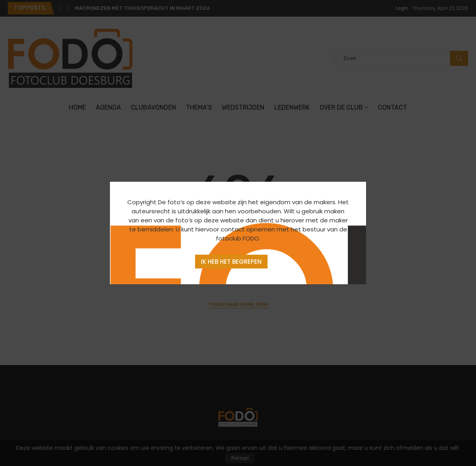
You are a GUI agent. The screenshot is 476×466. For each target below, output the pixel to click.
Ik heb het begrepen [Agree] (231, 262)
